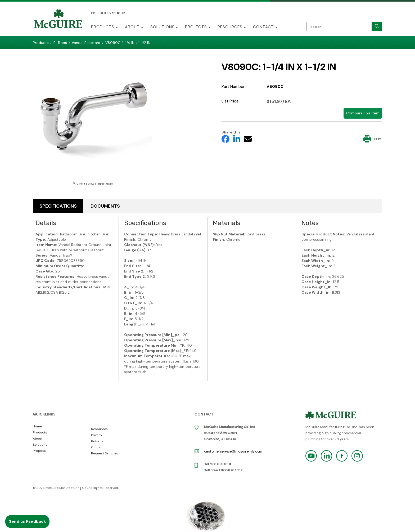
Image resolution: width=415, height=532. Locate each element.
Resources (230, 27)
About (132, 27)
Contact (264, 27)
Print (372, 139)
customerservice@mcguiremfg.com (233, 451)
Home (37, 426)
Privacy (97, 435)
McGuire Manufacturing (58, 19)
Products (103, 27)
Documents (105, 206)
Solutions (163, 27)
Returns (97, 441)
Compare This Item (363, 113)
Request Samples (105, 453)
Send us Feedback (27, 521)
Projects (196, 27)
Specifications (58, 206)
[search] (377, 26)
